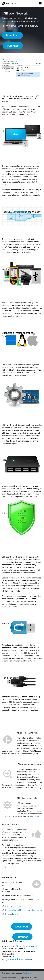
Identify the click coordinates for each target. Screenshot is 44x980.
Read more (27, 974)
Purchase (13, 46)
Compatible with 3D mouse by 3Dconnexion (23, 910)
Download (12, 35)
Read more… (35, 816)
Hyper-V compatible (13, 906)
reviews (27, 959)
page (25, 946)
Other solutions (12, 914)
